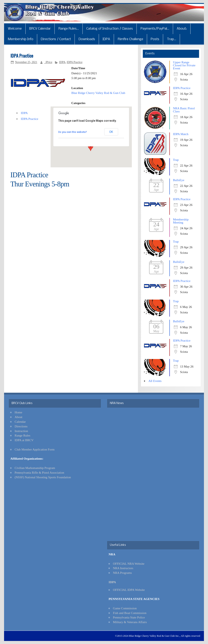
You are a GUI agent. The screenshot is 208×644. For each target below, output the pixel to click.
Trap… (172, 39)
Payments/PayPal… (155, 29)
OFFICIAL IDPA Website (129, 590)
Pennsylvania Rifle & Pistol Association (39, 473)
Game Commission (125, 608)
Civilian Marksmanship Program (35, 468)
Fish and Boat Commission (130, 613)
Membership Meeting (181, 221)
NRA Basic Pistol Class (184, 110)
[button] (91, 147)
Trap (176, 160)
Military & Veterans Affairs (130, 622)
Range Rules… (69, 29)
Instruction (21, 431)
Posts (155, 39)
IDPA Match (181, 134)
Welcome (15, 29)
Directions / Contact (56, 39)
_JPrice (48, 62)
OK (111, 132)
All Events (155, 381)
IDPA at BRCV (24, 440)
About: (182, 29)
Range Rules (22, 435)
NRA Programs (122, 573)
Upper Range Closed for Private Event (184, 65)
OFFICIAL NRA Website (129, 564)
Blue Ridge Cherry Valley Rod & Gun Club (98, 93)
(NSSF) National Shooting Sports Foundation (43, 477)
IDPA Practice (74, 62)
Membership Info (21, 39)
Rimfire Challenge (131, 39)
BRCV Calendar (40, 29)
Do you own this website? (73, 132)
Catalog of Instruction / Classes (110, 29)
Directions (21, 426)
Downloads (87, 39)
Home (18, 412)
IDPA (106, 39)
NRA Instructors (123, 568)
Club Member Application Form (35, 449)
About (18, 417)
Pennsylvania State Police (129, 617)
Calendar (20, 422)
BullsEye (179, 180)
